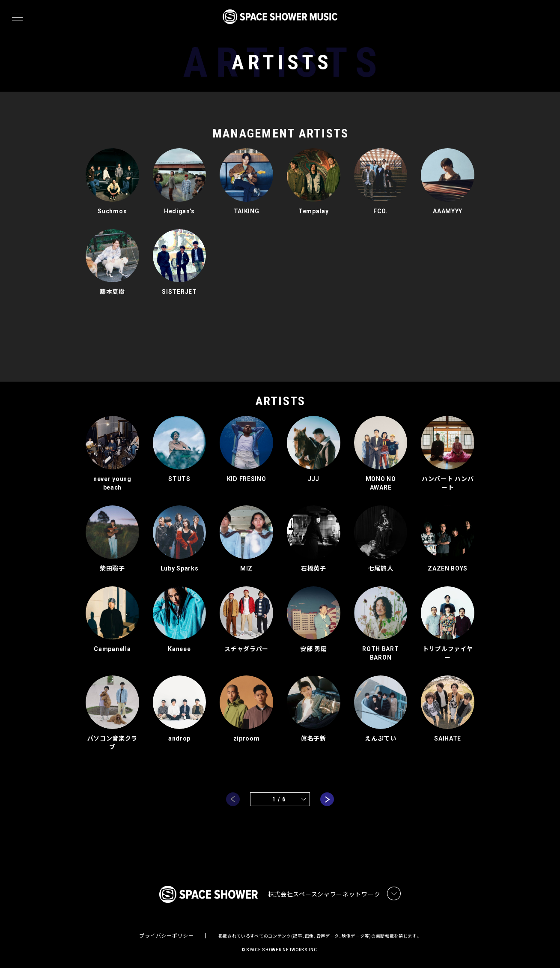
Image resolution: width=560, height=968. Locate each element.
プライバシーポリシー (166, 936)
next (327, 799)
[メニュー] (17, 18)
